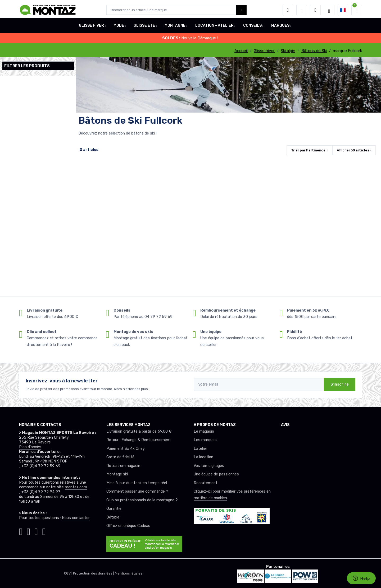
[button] (288, 10)
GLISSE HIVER (91, 27)
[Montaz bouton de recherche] (241, 10)
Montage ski (117, 474)
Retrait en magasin (123, 466)
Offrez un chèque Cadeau (128, 526)
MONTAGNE (175, 27)
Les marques (205, 440)
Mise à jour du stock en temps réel (137, 483)
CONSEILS (252, 27)
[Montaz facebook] (28, 531)
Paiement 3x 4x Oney (126, 449)
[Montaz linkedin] (44, 531)
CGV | (69, 573)
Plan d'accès (30, 447)
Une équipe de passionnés (216, 474)
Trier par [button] (308, 150)
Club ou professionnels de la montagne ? (142, 500)
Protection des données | (94, 573)
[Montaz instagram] (21, 531)
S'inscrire (340, 384)
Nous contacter (76, 518)
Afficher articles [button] (353, 150)
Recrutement (206, 483)
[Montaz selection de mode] (329, 10)
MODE (119, 27)
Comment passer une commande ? (137, 491)
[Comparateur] (315, 10)
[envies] (302, 10)
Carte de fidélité (120, 457)
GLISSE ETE (144, 27)
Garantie (114, 509)
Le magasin (204, 431)
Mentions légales (129, 573)
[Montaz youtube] (36, 531)
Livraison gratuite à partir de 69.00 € (139, 431)
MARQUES (280, 27)
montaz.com (76, 487)
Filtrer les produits (27, 66)
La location (203, 457)
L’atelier (200, 449)
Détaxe (113, 517)
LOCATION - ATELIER (214, 27)
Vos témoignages (209, 466)
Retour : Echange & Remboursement (139, 440)
